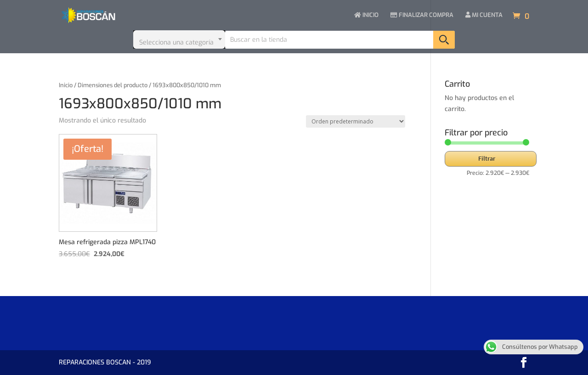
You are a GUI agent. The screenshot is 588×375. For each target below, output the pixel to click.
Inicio (66, 85)
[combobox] (179, 39)
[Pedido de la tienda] (356, 121)
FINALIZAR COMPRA (422, 15)
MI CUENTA (484, 15)
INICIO (366, 15)
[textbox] (179, 39)
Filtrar (487, 158)
